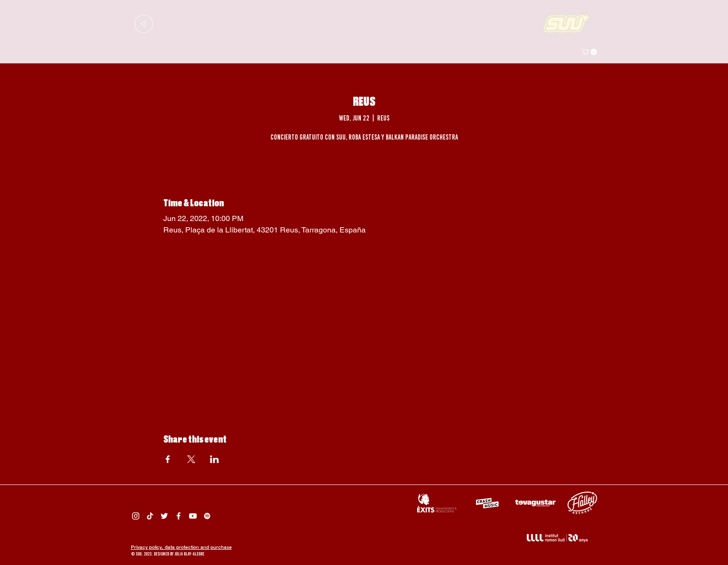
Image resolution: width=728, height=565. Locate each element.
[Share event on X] (191, 459)
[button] (589, 52)
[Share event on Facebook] (168, 459)
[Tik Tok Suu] (150, 516)
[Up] (144, 24)
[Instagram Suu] (136, 516)
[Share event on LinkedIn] (214, 459)
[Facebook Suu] (179, 516)
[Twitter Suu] (164, 516)
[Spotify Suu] (207, 516)
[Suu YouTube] (193, 516)
